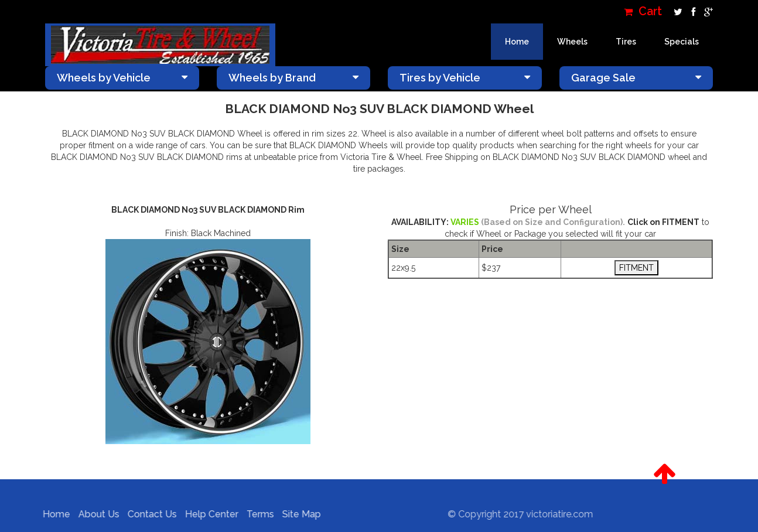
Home (517, 42)
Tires (626, 42)
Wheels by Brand (294, 78)
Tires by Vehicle (465, 78)
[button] (665, 474)
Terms (257, 514)
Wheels (572, 42)
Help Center (209, 514)
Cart (643, 11)
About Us (96, 514)
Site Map (299, 514)
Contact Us (149, 514)
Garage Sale (636, 78)
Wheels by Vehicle (122, 78)
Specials (682, 42)
